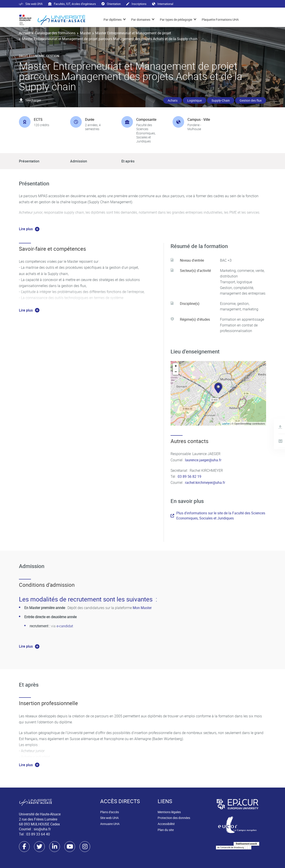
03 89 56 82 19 (189, 476)
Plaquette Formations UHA (220, 19)
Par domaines (141, 19)
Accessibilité (166, 824)
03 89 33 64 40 (38, 834)
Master (85, 33)
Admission (79, 161)
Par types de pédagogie (176, 19)
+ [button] (176, 366)
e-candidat (65, 626)
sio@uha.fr (42, 829)
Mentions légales (169, 812)
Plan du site (166, 830)
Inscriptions (136, 4)
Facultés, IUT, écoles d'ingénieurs (72, 4)
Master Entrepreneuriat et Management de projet (133, 33)
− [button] (176, 372)
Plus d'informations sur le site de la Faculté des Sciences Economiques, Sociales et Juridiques (218, 515)
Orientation (111, 4)
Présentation (29, 161)
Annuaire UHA (110, 824)
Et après (128, 161)
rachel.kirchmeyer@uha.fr (205, 482)
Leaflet (226, 424)
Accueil (25, 33)
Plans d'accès (110, 812)
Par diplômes (113, 19)
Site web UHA (31, 4)
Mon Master (142, 608)
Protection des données (174, 818)
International (163, 4)
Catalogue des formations (55, 33)
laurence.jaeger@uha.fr (203, 460)
